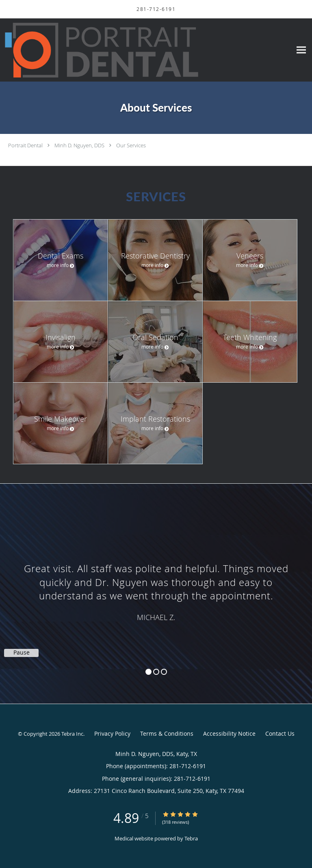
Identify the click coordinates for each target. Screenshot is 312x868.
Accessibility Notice (229, 733)
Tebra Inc (72, 734)
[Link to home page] (139, 50)
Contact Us (280, 733)
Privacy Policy (112, 733)
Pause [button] (22, 653)
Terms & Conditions (167, 733)
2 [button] (156, 672)
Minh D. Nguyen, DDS (79, 145)
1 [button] (148, 672)
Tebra (191, 838)
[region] (156, 586)
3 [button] (164, 672)
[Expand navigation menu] (301, 50)
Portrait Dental (25, 145)
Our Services (131, 145)
